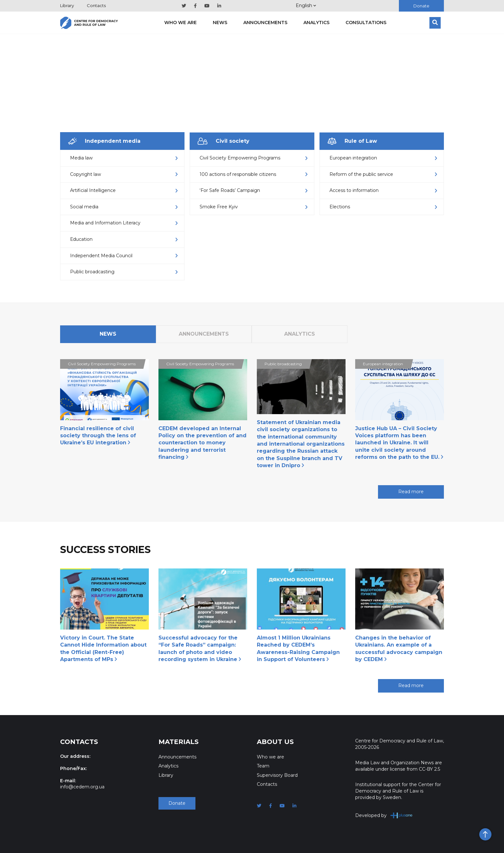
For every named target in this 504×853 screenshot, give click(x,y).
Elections (383, 207)
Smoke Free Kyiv (253, 207)
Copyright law (124, 174)
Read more (411, 492)
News (220, 23)
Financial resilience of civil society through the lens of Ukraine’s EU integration (98, 436)
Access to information (383, 190)
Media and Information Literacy (124, 223)
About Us (275, 742)
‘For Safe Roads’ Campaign (253, 190)
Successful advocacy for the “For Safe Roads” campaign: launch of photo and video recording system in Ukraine (200, 649)
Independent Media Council (124, 256)
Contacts (96, 5)
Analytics (316, 23)
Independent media (104, 141)
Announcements (265, 23)
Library (67, 5)
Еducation (124, 239)
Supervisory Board (277, 775)
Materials (179, 742)
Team (263, 766)
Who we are (180, 23)
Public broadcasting (124, 272)
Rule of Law (352, 141)
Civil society (224, 141)
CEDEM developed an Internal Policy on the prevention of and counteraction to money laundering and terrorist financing (203, 443)
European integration (383, 158)
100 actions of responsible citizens (253, 174)
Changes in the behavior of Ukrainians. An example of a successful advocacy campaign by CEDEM (399, 649)
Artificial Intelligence (124, 190)
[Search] (435, 23)
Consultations (366, 23)
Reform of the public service (383, 174)
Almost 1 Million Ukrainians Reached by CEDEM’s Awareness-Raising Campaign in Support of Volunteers (298, 649)
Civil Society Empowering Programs (253, 158)
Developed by (384, 815)
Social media (124, 207)
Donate (421, 6)
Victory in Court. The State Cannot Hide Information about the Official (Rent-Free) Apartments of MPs (103, 649)
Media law (124, 158)
